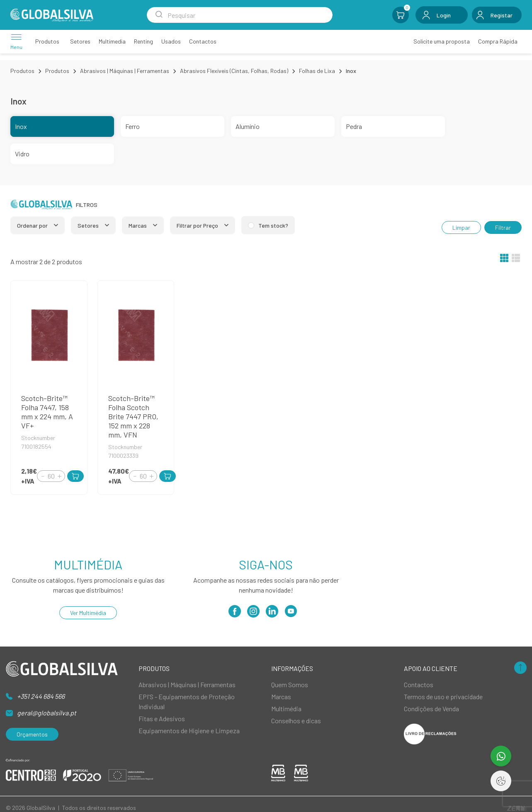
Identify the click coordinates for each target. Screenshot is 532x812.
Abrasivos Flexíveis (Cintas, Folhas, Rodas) (234, 71)
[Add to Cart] (75, 476)
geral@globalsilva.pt (47, 713)
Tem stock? (273, 225)
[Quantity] (51, 476)
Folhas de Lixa (317, 71)
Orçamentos (32, 734)
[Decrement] (43, 476)
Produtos (22, 71)
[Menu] (16, 41)
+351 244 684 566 (41, 696)
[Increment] (59, 476)
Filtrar (503, 227)
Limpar (461, 227)
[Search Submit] (159, 15)
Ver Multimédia (88, 613)
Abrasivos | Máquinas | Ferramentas (125, 71)
